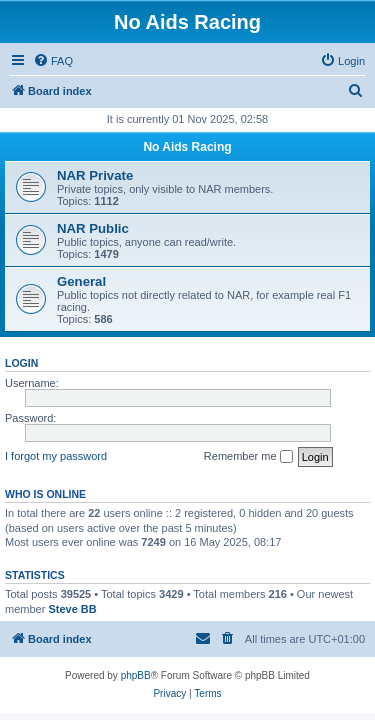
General (81, 281)
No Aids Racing (187, 147)
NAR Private (95, 175)
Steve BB (72, 609)
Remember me (248, 457)
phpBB (136, 675)
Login (21, 363)
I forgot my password (56, 456)
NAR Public (93, 228)
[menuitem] (53, 61)
